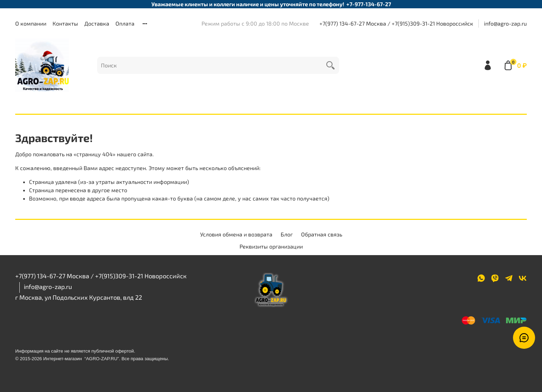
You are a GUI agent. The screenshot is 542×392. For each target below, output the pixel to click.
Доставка (97, 23)
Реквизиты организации (271, 246)
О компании (31, 23)
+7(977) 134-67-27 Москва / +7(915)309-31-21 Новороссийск (396, 23)
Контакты (65, 23)
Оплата (125, 23)
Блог (287, 234)
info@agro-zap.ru (505, 23)
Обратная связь (322, 234)
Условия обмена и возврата (236, 234)
